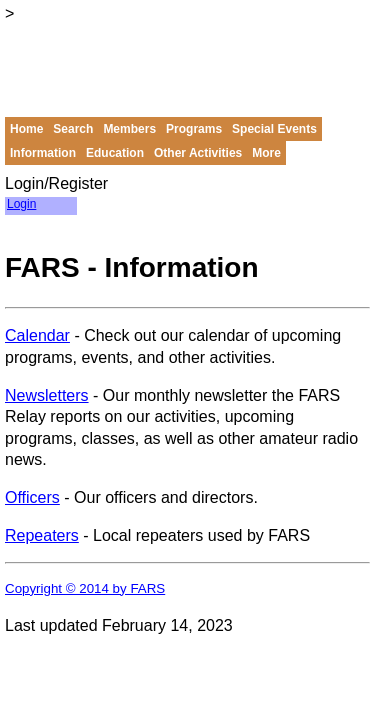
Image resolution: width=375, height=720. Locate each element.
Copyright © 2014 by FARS (85, 588)
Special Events (274, 129)
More (266, 153)
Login (21, 204)
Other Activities (198, 153)
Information (43, 153)
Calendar (37, 335)
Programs (194, 129)
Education (115, 153)
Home (26, 129)
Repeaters (42, 535)
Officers (32, 497)
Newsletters (47, 395)
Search (73, 129)
